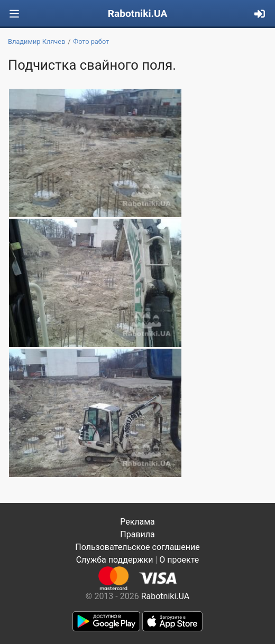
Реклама (137, 522)
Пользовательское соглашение (137, 547)
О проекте (179, 560)
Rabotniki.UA (138, 13)
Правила (137, 534)
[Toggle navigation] (14, 14)
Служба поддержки (115, 560)
